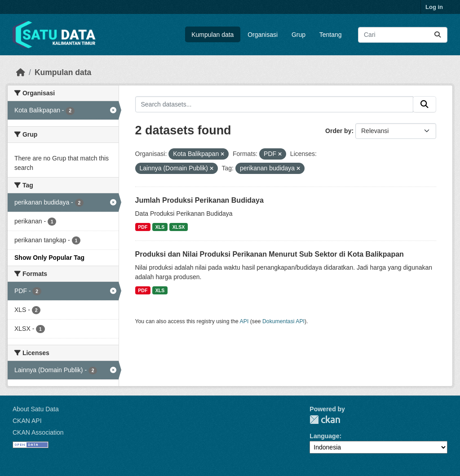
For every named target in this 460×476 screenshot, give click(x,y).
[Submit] (438, 35)
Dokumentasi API (283, 321)
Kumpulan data (212, 35)
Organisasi (263, 35)
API (244, 321)
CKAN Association (38, 432)
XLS (160, 227)
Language (324, 436)
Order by (338, 131)
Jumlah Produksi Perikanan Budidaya (199, 200)
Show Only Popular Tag (49, 258)
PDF (143, 227)
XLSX (179, 227)
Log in (434, 7)
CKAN (325, 420)
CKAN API (27, 421)
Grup (299, 35)
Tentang (331, 35)
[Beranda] (21, 72)
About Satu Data (36, 409)
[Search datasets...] (403, 35)
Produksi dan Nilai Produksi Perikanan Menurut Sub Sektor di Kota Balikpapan (270, 254)
